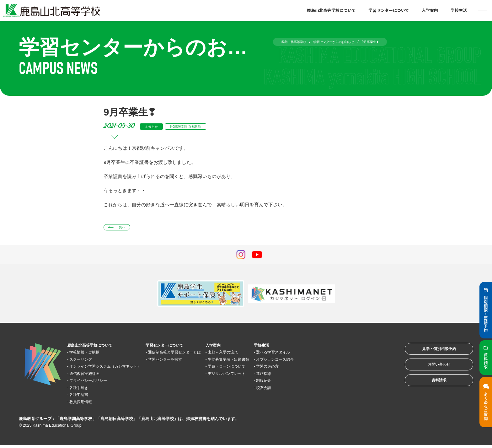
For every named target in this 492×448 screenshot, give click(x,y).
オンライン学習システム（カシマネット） (117, 369)
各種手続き (84, 390)
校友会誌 (311, 390)
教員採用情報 (86, 404)
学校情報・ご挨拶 (91, 355)
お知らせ (154, 126)
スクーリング (86, 362)
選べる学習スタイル (323, 355)
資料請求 (430, 393)
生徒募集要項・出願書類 (268, 362)
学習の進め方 (316, 369)
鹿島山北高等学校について (331, 10)
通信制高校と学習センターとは (202, 355)
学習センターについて (389, 10)
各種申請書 (84, 397)
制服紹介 (311, 383)
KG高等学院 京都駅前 (198, 126)
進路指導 (311, 376)
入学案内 (430, 10)
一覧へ (125, 228)
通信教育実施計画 (91, 376)
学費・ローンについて (266, 369)
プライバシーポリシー (95, 383)
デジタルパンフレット (266, 376)
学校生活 (459, 10)
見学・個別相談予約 (431, 354)
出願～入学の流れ (261, 355)
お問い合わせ (430, 373)
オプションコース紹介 (325, 362)
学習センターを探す (190, 362)
